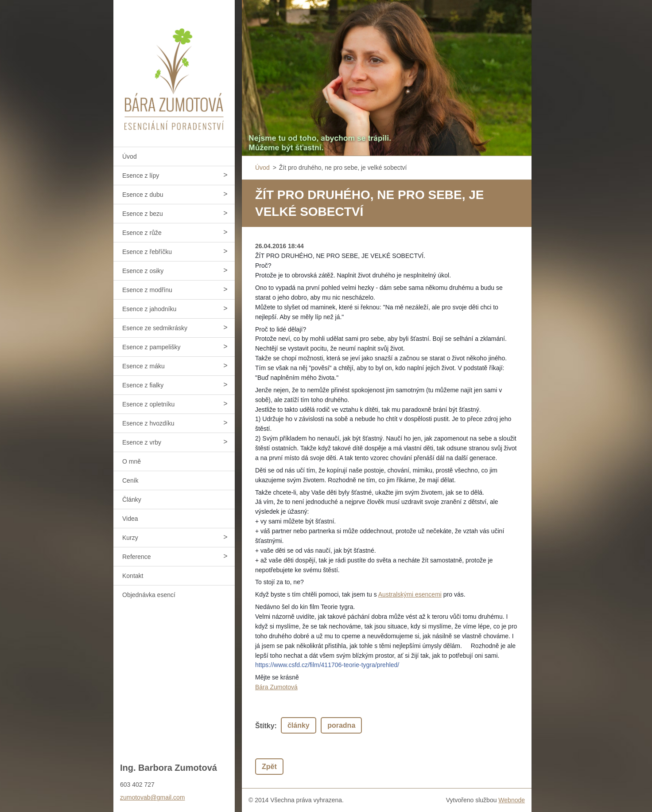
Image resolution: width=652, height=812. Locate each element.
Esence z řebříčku (147, 252)
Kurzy (130, 538)
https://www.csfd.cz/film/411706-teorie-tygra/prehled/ (327, 665)
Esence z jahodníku (149, 309)
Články (132, 500)
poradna (341, 725)
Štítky (265, 726)
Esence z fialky (143, 385)
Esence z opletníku (148, 404)
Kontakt (133, 576)
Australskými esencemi (410, 594)
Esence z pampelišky (151, 347)
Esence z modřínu (147, 290)
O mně (132, 461)
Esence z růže (142, 233)
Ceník (130, 480)
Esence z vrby (142, 442)
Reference (137, 557)
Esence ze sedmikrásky (155, 328)
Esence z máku (144, 366)
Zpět (269, 767)
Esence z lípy (141, 176)
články (299, 725)
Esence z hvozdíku (148, 423)
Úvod (130, 156)
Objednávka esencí (149, 595)
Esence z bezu (143, 214)
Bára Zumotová (276, 687)
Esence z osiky (143, 271)
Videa (130, 519)
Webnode (512, 800)
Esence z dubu (143, 195)
